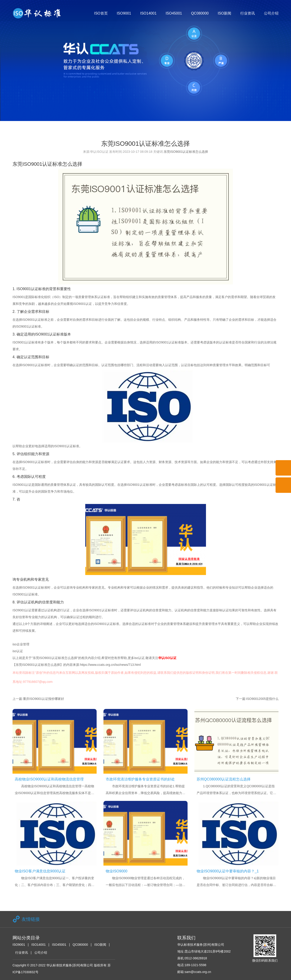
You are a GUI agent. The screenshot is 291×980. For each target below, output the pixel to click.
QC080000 (200, 13)
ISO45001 (174, 13)
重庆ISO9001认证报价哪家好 (44, 699)
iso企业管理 (21, 644)
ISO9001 (124, 13)
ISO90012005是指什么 (262, 699)
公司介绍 (271, 13)
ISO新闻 (225, 13)
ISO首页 (101, 13)
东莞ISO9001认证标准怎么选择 (186, 152)
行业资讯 (248, 13)
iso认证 (18, 651)
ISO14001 (148, 13)
